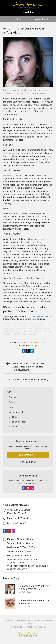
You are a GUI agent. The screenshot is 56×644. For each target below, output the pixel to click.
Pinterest (28, 488)
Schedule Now (28, 455)
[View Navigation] (4, 19)
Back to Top (28, 641)
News (11, 407)
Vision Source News (18, 422)
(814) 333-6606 (18, 518)
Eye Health (14, 397)
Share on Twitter (28, 351)
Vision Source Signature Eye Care (28, 633)
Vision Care (14, 417)
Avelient (42, 627)
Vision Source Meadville (32, 621)
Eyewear (13, 402)
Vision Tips (33, 346)
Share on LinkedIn (32, 351)
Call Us (18, 19)
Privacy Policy (16, 627)
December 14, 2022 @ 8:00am (33, 342)
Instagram (32, 488)
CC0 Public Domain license (38, 316)
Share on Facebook (24, 351)
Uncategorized (16, 412)
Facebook (24, 488)
